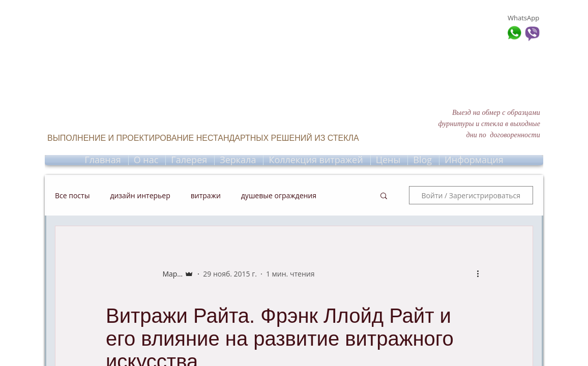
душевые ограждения (279, 195)
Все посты (72, 195)
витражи (206, 195)
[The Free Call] (51, 51)
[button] (384, 197)
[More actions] (481, 274)
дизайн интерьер (140, 195)
